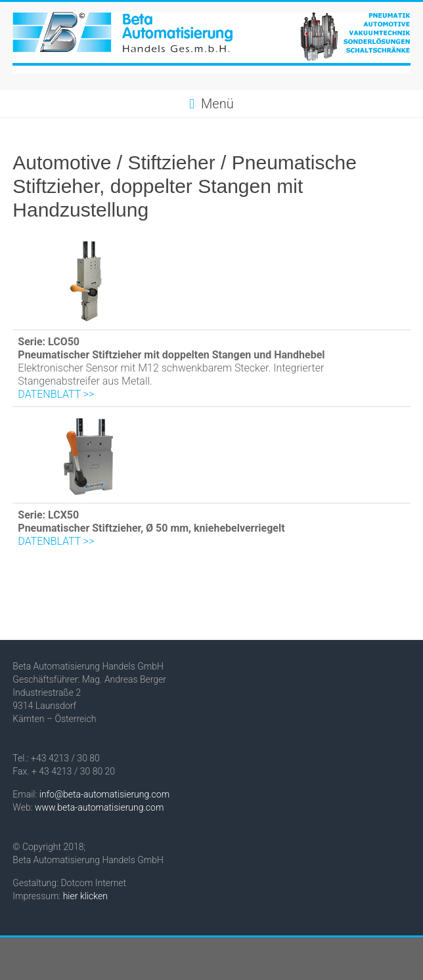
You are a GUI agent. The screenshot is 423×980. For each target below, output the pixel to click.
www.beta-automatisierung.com (99, 807)
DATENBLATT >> (56, 394)
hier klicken (85, 896)
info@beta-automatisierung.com (104, 794)
